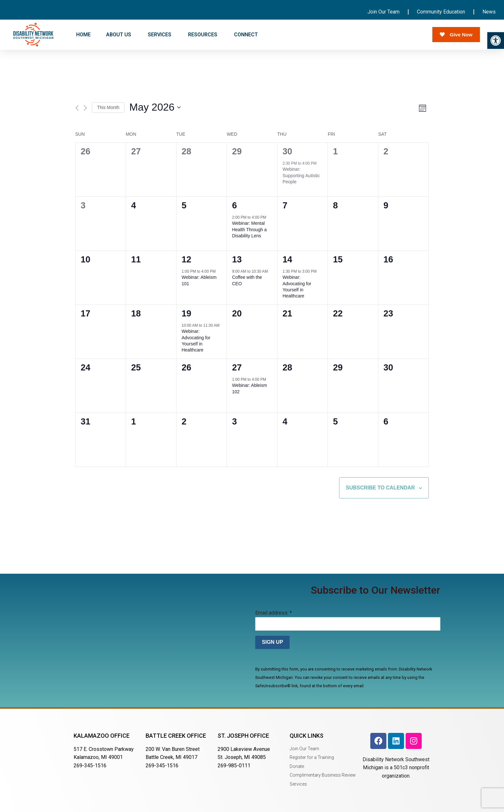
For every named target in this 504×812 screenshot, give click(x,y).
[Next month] (85, 108)
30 (287, 151)
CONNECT (247, 35)
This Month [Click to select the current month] (108, 107)
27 (237, 368)
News (489, 12)
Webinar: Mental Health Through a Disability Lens (249, 229)
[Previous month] (77, 108)
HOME (83, 35)
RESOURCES (203, 35)
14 (287, 260)
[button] (496, 41)
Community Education (441, 12)
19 (186, 314)
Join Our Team (383, 12)
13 (237, 260)
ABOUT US (119, 35)
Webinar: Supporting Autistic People (301, 175)
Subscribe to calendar (380, 488)
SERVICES (160, 35)
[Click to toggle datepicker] (155, 108)
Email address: (274, 613)
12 (186, 260)
